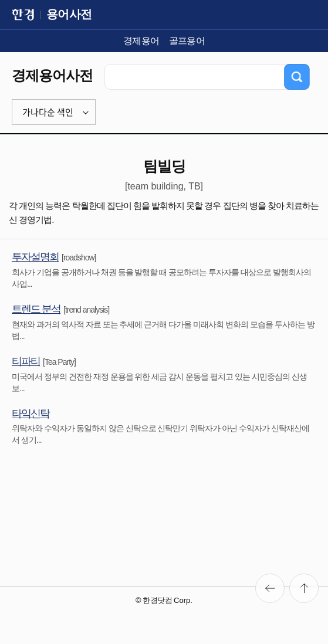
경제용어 (141, 41)
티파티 (26, 361)
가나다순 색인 (48, 112)
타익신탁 (31, 413)
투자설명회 (35, 257)
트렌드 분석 (36, 309)
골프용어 (187, 41)
